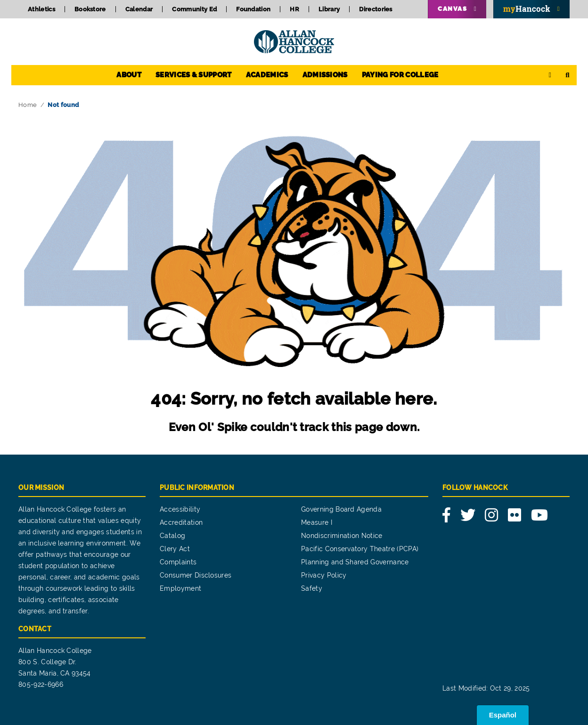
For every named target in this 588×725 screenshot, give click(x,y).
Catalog (172, 536)
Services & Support (194, 75)
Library (329, 9)
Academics (267, 75)
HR (294, 9)
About (129, 75)
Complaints (178, 562)
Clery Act (175, 549)
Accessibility (180, 509)
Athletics (41, 9)
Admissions (325, 75)
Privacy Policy (324, 575)
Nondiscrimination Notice (342, 536)
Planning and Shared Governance (355, 562)
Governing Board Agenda (341, 509)
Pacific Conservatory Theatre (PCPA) (360, 549)
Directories (376, 9)
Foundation (253, 9)
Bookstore (90, 9)
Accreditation (181, 522)
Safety (312, 588)
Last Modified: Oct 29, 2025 (486, 688)
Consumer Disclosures (196, 575)
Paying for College (400, 75)
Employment (180, 588)
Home (28, 105)
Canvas (452, 9)
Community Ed (194, 9)
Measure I (317, 522)
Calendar (139, 9)
